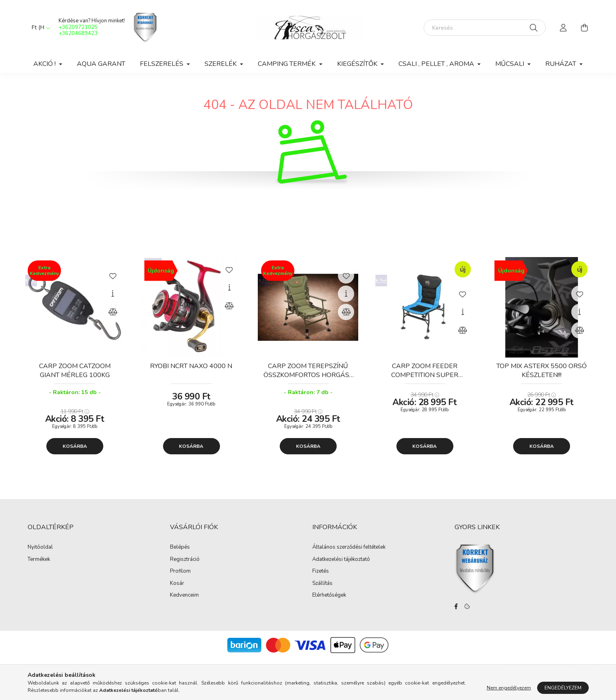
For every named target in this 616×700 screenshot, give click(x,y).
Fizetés (321, 571)
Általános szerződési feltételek (349, 547)
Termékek (39, 560)
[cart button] (585, 28)
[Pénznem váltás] (39, 28)
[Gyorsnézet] (113, 294)
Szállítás (322, 584)
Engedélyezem (563, 688)
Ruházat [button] (562, 64)
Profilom (180, 571)
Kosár (177, 584)
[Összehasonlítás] (113, 312)
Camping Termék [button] (287, 64)
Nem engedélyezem (509, 688)
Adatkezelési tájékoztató (341, 560)
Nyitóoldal (40, 547)
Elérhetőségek (329, 595)
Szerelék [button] (221, 64)
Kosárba (75, 446)
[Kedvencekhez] (113, 275)
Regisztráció (185, 560)
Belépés (180, 547)
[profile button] (564, 28)
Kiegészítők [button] (358, 64)
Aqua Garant (101, 64)
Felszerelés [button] (162, 64)
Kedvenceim (184, 595)
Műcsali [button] (510, 64)
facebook (456, 606)
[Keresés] (485, 28)
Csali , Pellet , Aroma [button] (437, 64)
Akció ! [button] (45, 64)
